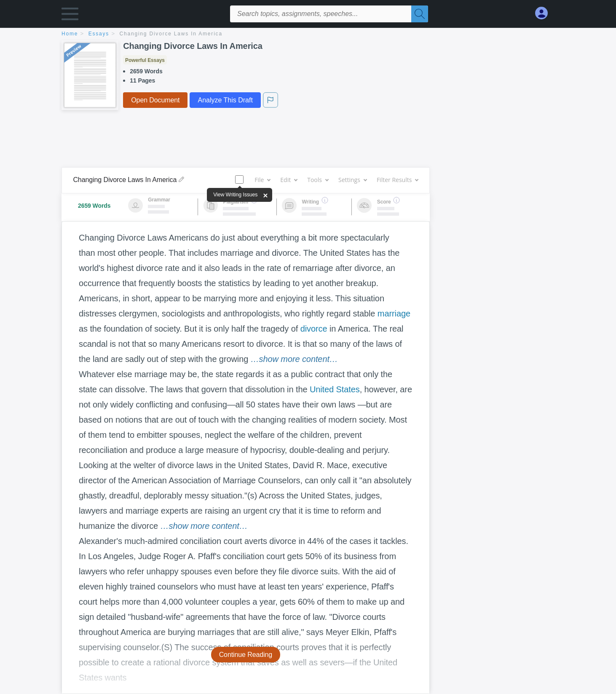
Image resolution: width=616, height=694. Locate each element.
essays (99, 34)
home (70, 34)
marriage (394, 314)
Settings (352, 180)
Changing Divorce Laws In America (171, 34)
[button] (70, 16)
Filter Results (397, 180)
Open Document (155, 100)
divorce (314, 329)
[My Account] (545, 13)
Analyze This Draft (225, 100)
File (262, 180)
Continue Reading (246, 655)
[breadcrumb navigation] (308, 34)
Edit (289, 180)
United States (335, 389)
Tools (318, 180)
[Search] (420, 14)
